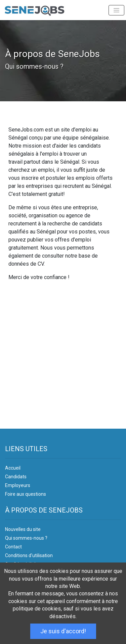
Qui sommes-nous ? (26, 538)
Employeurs (18, 485)
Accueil (13, 468)
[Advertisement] (63, 358)
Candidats (16, 477)
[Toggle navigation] (116, 10)
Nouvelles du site (23, 529)
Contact (13, 547)
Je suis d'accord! (63, 631)
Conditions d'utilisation (29, 555)
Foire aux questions (26, 494)
